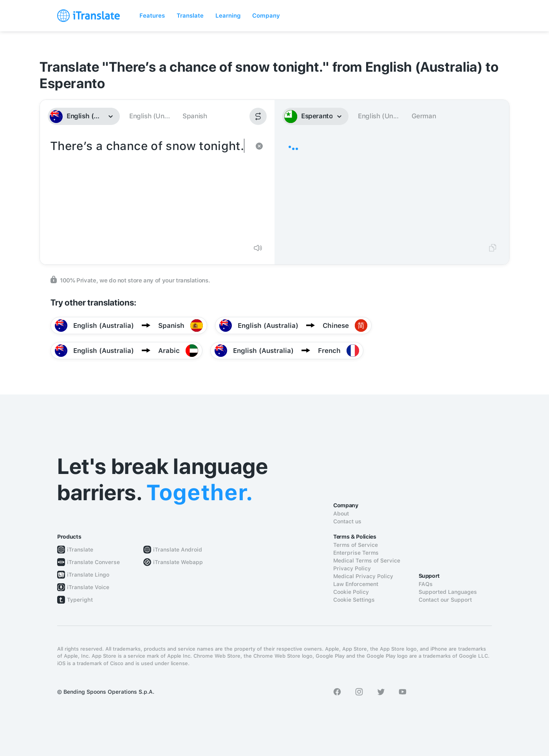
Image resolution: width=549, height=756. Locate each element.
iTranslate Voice (88, 587)
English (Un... (149, 116)
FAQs (426, 584)
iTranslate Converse (93, 562)
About (341, 514)
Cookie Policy (351, 592)
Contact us (347, 521)
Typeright (80, 600)
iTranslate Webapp (178, 562)
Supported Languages (448, 592)
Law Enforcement (356, 584)
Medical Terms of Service (367, 561)
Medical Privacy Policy (363, 576)
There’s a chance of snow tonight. (149, 187)
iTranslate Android (178, 550)
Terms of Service (356, 545)
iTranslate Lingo (88, 575)
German (424, 116)
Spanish (195, 116)
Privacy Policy (352, 568)
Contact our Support (445, 600)
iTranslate (80, 550)
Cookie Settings (354, 600)
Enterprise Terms (356, 553)
